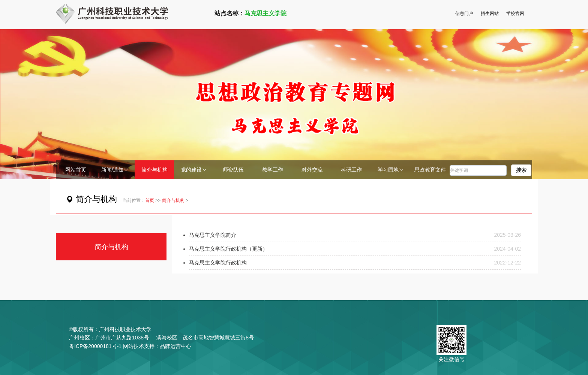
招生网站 (490, 13)
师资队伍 (233, 170)
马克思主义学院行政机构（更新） (228, 249)
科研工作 (351, 170)
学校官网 (515, 13)
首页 (150, 200)
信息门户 (464, 13)
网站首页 (76, 170)
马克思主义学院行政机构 (218, 263)
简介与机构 (154, 170)
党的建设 (194, 170)
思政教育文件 (430, 170)
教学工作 (273, 170)
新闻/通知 (115, 170)
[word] (478, 170)
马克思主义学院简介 (213, 235)
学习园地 (391, 170)
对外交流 (312, 170)
